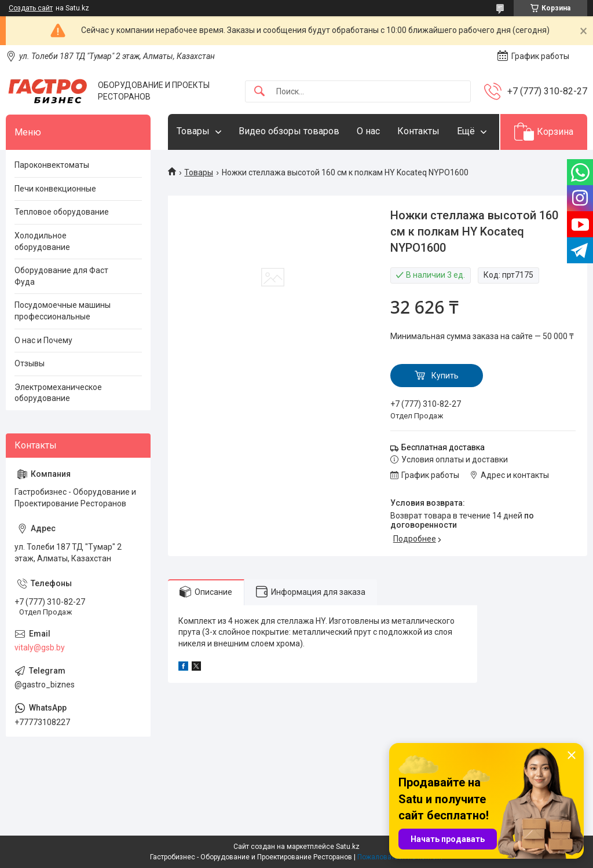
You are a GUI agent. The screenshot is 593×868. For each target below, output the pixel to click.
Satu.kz (348, 847)
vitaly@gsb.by (40, 648)
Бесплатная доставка (443, 447)
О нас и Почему (43, 340)
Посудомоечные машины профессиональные (63, 311)
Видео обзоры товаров (289, 131)
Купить (445, 376)
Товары (193, 131)
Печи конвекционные (55, 189)
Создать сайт (31, 8)
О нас (368, 131)
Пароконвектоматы (52, 165)
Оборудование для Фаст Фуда (61, 276)
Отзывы (30, 363)
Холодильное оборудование (42, 241)
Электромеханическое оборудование (58, 393)
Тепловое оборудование (62, 212)
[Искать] (259, 92)
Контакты (418, 131)
